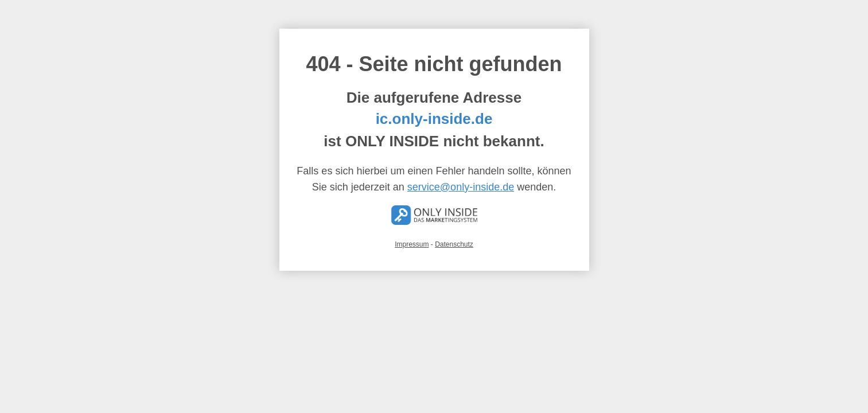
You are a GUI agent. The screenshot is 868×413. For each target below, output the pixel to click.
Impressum (412, 244)
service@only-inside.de (461, 187)
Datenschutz (454, 244)
